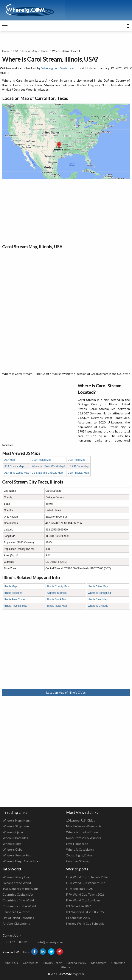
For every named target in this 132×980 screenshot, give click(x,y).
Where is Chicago (98, 606)
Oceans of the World (17, 883)
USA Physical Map (78, 473)
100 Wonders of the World (21, 889)
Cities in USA (30, 51)
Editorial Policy (76, 963)
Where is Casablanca (80, 849)
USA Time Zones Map (16, 473)
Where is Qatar (13, 832)
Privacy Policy (52, 963)
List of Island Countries (18, 918)
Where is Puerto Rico (17, 855)
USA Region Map (42, 460)
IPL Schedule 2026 (79, 906)
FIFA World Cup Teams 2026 (85, 894)
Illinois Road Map (57, 606)
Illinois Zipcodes (13, 593)
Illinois (44, 51)
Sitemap (66, 967)
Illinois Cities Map (98, 586)
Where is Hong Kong (17, 820)
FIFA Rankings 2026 (79, 889)
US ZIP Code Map (78, 466)
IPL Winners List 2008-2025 (85, 912)
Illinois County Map (58, 586)
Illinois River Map (98, 599)
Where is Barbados (15, 838)
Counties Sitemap (78, 861)
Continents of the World (19, 906)
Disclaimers (99, 963)
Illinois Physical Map (16, 606)
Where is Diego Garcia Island (22, 861)
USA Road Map (77, 460)
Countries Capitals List (18, 894)
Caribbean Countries (17, 912)
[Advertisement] (66, 211)
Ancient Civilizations (16, 923)
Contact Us (31, 963)
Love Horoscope (77, 844)
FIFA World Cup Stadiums (83, 900)
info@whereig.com (50, 942)
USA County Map (14, 466)
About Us (11, 963)
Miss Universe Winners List (84, 826)
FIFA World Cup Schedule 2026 (87, 877)
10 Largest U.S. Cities (81, 820)
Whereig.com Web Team (58, 68)
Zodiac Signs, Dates (79, 855)
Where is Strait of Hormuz (83, 832)
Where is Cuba (12, 849)
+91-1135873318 (18, 942)
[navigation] (5, 26)
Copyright (118, 963)
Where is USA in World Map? (48, 466)
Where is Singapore (16, 826)
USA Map (9, 460)
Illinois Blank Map (57, 599)
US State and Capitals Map (47, 473)
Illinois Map (10, 586)
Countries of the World (18, 900)
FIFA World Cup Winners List (85, 883)
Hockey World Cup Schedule (85, 923)
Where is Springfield (99, 593)
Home (6, 51)
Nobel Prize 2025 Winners (84, 838)
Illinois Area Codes (15, 599)
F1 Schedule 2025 (78, 918)
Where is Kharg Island (17, 877)
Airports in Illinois (57, 593)
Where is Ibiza (12, 844)
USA (16, 51)
